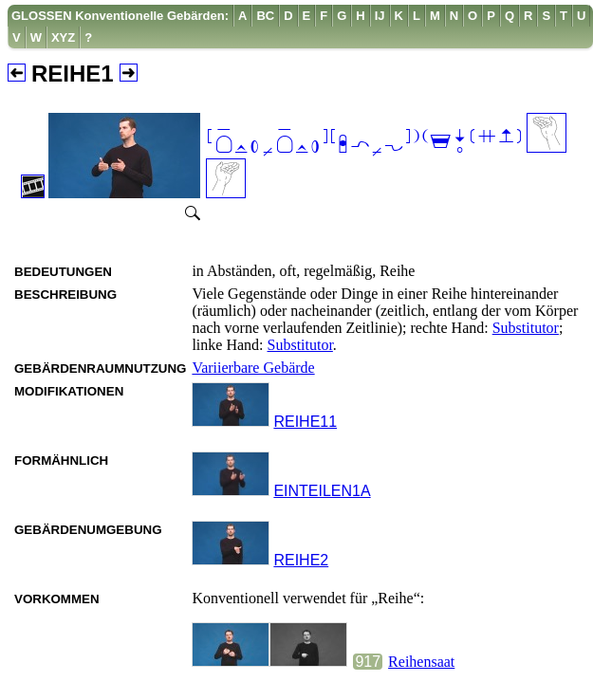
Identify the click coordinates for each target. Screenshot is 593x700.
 (364, 143)
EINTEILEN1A (322, 491)
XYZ (63, 37)
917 (368, 662)
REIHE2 (301, 560)
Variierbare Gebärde (253, 368)
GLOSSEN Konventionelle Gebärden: (120, 16)
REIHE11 (305, 422)
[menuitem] (120, 16)
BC (265, 16)
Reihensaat (421, 662)
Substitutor (526, 328)
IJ (380, 16)
